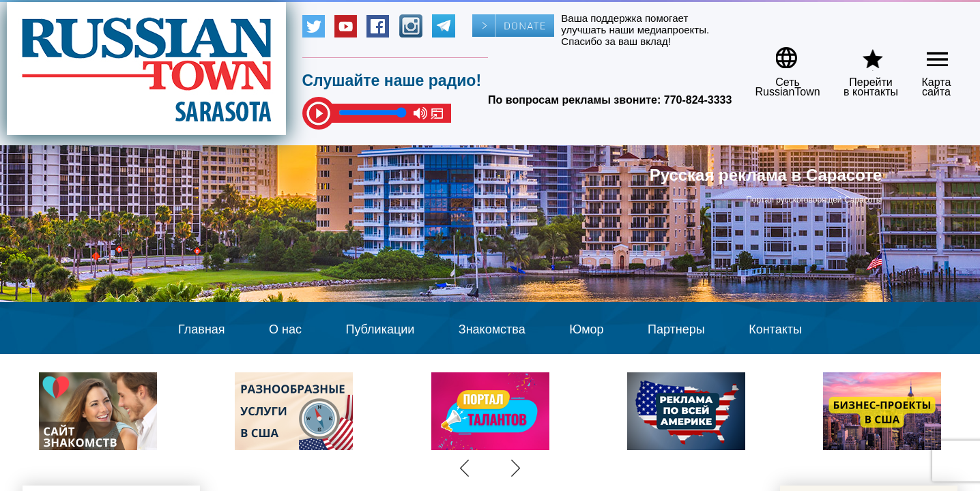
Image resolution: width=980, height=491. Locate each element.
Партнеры (676, 329)
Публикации (380, 329)
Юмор (586, 329)
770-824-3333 (698, 100)
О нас (285, 329)
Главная (202, 329)
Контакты (775, 329)
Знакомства (492, 329)
